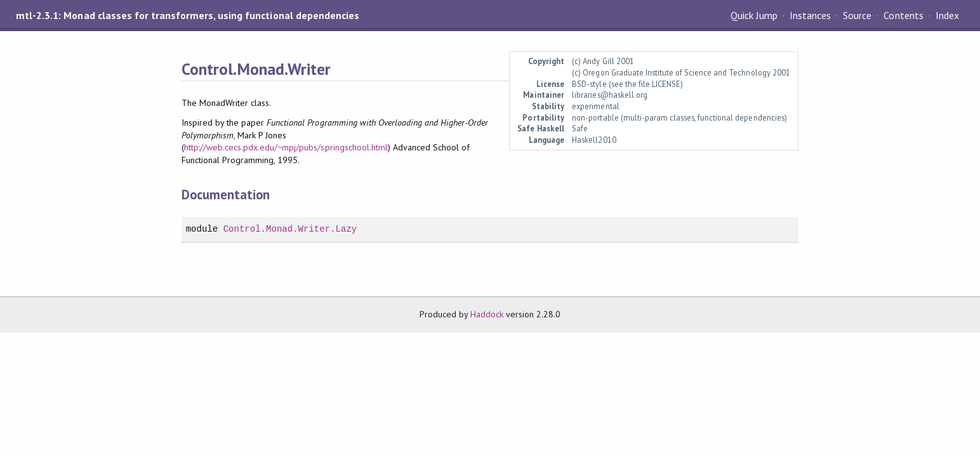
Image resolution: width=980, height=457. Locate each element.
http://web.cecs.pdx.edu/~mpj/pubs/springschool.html (286, 147)
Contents (903, 15)
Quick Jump (754, 15)
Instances (810, 15)
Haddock (487, 314)
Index (947, 15)
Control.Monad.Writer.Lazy (290, 229)
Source (857, 15)
